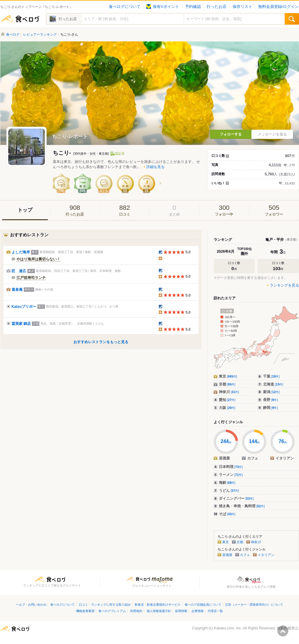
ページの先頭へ (283, 631)
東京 (228, 376)
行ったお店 (217, 7)
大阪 (227, 408)
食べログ (20, 19)
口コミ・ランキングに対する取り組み (105, 605)
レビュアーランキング (40, 34)
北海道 (273, 384)
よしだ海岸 (21, 252)
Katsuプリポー (24, 307)
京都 (227, 384)
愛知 (227, 400)
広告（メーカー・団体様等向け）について (254, 605)
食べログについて (125, 7)
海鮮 (227, 483)
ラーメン (231, 475)
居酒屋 (227, 555)
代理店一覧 (215, 611)
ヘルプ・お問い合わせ (31, 605)
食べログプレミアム (112, 611)
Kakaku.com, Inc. (228, 628)
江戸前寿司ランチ (31, 278)
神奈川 (229, 392)
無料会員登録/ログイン (278, 7)
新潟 (271, 392)
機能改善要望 (85, 611)
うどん (229, 491)
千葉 (271, 376)
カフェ (245, 555)
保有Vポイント (163, 7)
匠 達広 (19, 271)
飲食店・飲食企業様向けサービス (158, 605)
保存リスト (242, 7)
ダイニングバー (236, 498)
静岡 (271, 408)
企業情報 (198, 611)
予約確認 (193, 7)
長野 (271, 400)
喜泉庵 (17, 290)
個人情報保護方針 (159, 611)
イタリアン (266, 555)
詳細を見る (155, 167)
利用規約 (136, 611)
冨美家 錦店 (21, 324)
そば (227, 514)
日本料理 (231, 467)
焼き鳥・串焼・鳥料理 (242, 506)
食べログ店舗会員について (203, 605)
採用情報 (181, 611)
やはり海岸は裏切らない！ (38, 259)
